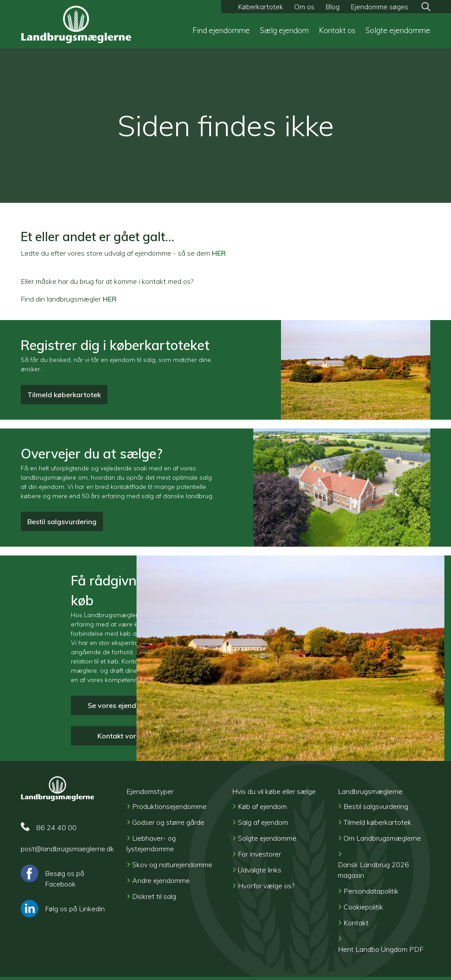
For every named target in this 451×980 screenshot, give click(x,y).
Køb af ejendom (262, 806)
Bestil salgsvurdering (62, 522)
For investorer (259, 854)
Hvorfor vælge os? (266, 886)
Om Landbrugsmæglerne (382, 838)
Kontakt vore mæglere (134, 736)
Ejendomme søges (379, 7)
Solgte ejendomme (398, 30)
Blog (333, 7)
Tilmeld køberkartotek (64, 395)
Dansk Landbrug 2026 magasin (373, 870)
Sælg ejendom (284, 30)
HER (219, 253)
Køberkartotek (261, 7)
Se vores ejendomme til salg (134, 705)
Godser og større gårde (168, 822)
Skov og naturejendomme (172, 864)
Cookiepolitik (363, 907)
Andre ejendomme (161, 880)
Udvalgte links (260, 870)
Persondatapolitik (371, 891)
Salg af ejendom (263, 822)
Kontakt (356, 923)
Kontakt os (337, 30)
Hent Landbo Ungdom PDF (381, 949)
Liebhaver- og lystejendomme (151, 843)
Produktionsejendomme (169, 806)
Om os (304, 7)
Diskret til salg (154, 896)
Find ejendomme (221, 30)
